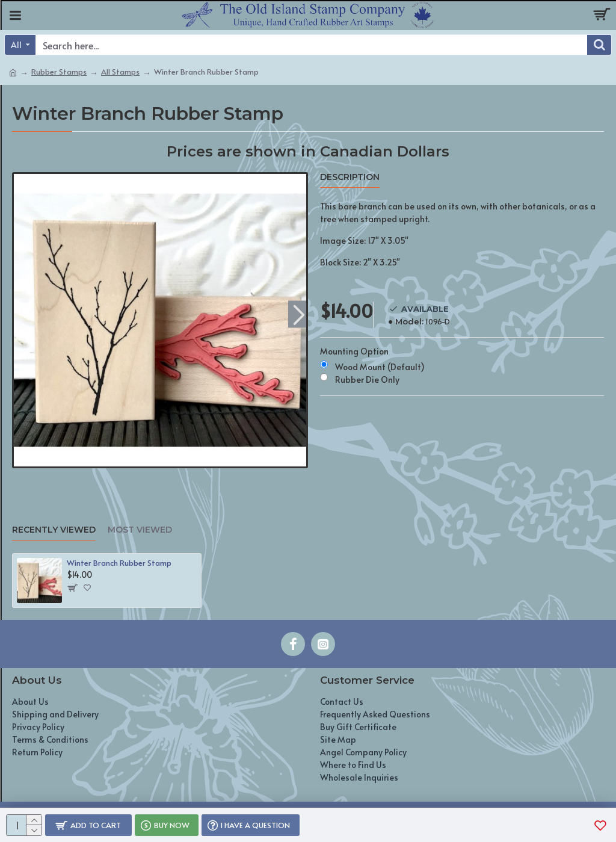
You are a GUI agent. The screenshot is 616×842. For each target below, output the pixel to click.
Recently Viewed (54, 530)
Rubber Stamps (59, 72)
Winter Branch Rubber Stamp (119, 563)
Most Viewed (140, 530)
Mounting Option (354, 351)
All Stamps (120, 72)
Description (350, 177)
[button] (299, 314)
